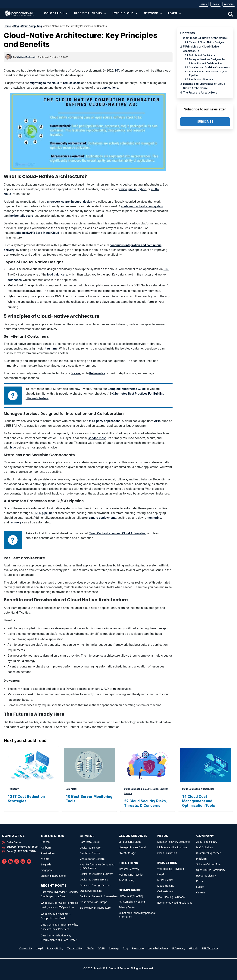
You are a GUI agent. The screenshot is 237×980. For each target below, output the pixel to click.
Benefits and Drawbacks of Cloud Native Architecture (204, 86)
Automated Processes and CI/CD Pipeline (208, 73)
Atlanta (45, 859)
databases (15, 280)
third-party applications (105, 421)
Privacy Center (127, 907)
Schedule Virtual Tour (209, 864)
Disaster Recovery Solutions (173, 842)
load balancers (57, 274)
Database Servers (90, 853)
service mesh (97, 438)
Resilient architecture (201, 79)
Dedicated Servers (90, 848)
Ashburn (46, 848)
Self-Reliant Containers (202, 55)
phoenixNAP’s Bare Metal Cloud (38, 233)
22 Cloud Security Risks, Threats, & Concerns (145, 803)
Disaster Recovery (129, 869)
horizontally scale (21, 216)
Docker (75, 373)
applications (110, 88)
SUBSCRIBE (205, 122)
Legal (161, 874)
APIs (157, 421)
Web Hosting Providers (171, 869)
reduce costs (72, 83)
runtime (52, 348)
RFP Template (210, 948)
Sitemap (114, 948)
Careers (201, 892)
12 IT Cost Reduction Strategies (26, 799)
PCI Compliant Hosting (132, 902)
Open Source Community (211, 870)
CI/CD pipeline (43, 513)
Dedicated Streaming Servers (96, 874)
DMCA (90, 948)
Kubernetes (97, 373)
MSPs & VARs (165, 880)
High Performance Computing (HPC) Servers (97, 866)
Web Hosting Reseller (131, 875)
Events (200, 887)
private (122, 189)
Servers (87, 836)
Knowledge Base (158, 948)
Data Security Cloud (130, 842)
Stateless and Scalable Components (209, 67)
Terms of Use (75, 948)
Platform (201, 859)
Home (7, 26)
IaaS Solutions (205, 847)
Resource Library (206, 876)
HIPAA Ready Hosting (131, 896)
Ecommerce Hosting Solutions (175, 903)
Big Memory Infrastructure (95, 908)
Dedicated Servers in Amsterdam (99, 896)
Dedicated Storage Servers (95, 885)
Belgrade (46, 864)
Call (203, 4)
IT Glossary (179, 948)
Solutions (128, 863)
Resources (138, 948)
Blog (16, 26)
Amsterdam (48, 853)
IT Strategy (13, 789)
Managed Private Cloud (132, 847)
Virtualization (208, 789)
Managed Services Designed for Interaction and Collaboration (207, 61)
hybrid (142, 189)
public (132, 189)
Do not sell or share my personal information (137, 915)
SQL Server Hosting (91, 891)
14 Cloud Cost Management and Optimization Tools (198, 801)
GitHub (193, 948)
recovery (16, 522)
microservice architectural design (70, 202)
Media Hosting (166, 886)
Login (215, 4)
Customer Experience (209, 853)
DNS (166, 269)
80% (117, 71)
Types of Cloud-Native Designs (206, 42)
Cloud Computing (32, 26)
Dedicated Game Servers (94, 880)
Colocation (53, 836)
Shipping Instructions (53, 876)
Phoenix (45, 842)
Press (200, 881)
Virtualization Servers (92, 859)
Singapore (47, 870)
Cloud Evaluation (167, 853)
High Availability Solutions (172, 847)
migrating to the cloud (44, 83)
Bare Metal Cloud (90, 842)
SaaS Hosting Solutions (171, 897)
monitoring (154, 518)
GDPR (101, 948)
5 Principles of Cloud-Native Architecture (201, 49)
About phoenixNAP (207, 842)
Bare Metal (71, 789)
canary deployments (103, 518)
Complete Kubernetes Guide (127, 389)
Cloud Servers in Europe (93, 902)
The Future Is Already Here (200, 93)
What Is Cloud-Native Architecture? (206, 38)
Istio (13, 447)
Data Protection (151, 789)
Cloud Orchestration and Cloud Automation (118, 533)
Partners (229, 4)
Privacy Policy (55, 948)
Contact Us (26, 948)
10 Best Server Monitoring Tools (89, 799)
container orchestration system (142, 206)
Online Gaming (166, 891)
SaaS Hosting (126, 880)
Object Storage (127, 853)
